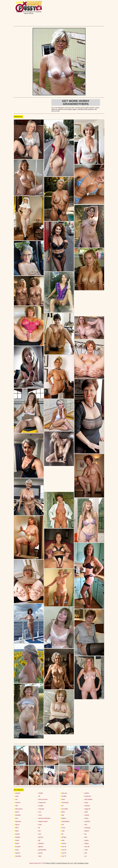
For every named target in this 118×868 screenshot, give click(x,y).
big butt (17, 853)
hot (62, 806)
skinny (86, 818)
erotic (39, 825)
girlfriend (40, 843)
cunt (39, 812)
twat (85, 837)
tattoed (86, 831)
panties (86, 793)
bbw (16, 806)
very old (86, 847)
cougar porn (41, 803)
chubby (40, 793)
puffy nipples (88, 799)
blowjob (17, 837)
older (62, 840)
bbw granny (18, 809)
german (40, 837)
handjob (63, 796)
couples (40, 806)
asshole (17, 803)
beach (16, 812)
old (62, 834)
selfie (85, 812)
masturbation (65, 821)
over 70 (63, 856)
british (16, 843)
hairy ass (63, 793)
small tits (86, 821)
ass (16, 799)
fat (38, 828)
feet (39, 831)
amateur (17, 793)
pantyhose (87, 796)
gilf (38, 840)
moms (63, 828)
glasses (40, 847)
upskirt (86, 840)
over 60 (63, 853)
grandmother (41, 850)
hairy (39, 856)
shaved (86, 815)
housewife (64, 809)
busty (16, 850)
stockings (87, 828)
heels (62, 799)
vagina (86, 843)
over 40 (63, 847)
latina (62, 812)
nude (62, 831)
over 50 (63, 850)
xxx (85, 856)
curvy (39, 815)
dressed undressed (43, 818)
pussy (85, 803)
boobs (16, 840)
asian (16, 796)
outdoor (63, 843)
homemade (64, 803)
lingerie (63, 818)
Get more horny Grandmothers (76, 102)
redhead (86, 806)
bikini (16, 828)
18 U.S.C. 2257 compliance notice (78, 863)
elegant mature (42, 821)
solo (85, 825)
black (16, 831)
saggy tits (87, 809)
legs (62, 815)
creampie (40, 809)
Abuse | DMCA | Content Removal (56, 863)
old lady (63, 837)
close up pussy (42, 799)
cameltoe (17, 856)
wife (85, 853)
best (16, 818)
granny (40, 853)
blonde (17, 834)
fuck (39, 834)
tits (85, 834)
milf (62, 825)
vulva (85, 850)
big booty (17, 821)
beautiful (17, 815)
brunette (17, 847)
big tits (16, 825)
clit (38, 796)
